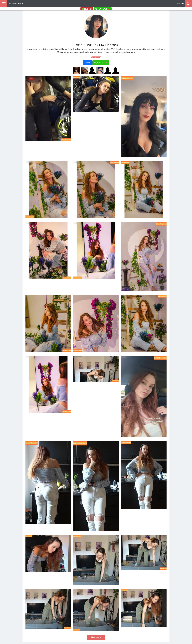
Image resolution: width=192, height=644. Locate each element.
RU (182, 4)
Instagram (96, 57)
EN (179, 4)
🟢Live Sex (87, 9)
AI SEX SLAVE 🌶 (103, 9)
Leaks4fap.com (16, 4)
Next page (96, 637)
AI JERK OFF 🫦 (101, 63)
